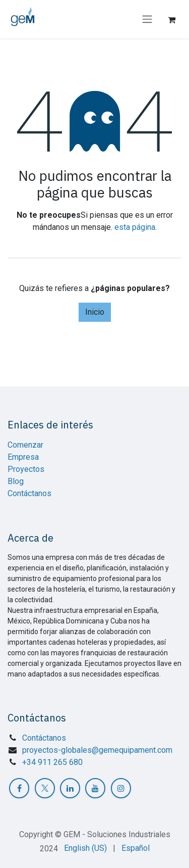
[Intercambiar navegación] (147, 19)
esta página (135, 227)
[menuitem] (85, 848)
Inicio (95, 312)
